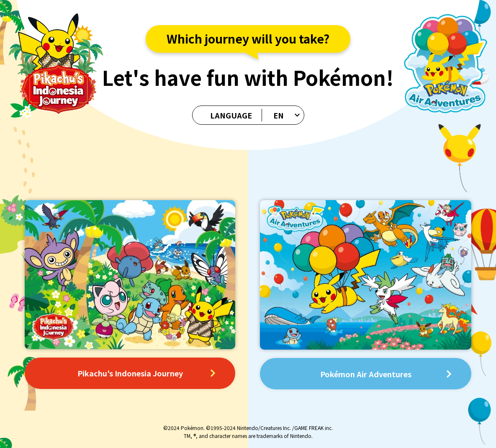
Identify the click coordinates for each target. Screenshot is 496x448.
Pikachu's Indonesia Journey (146, 373)
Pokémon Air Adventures (386, 374)
